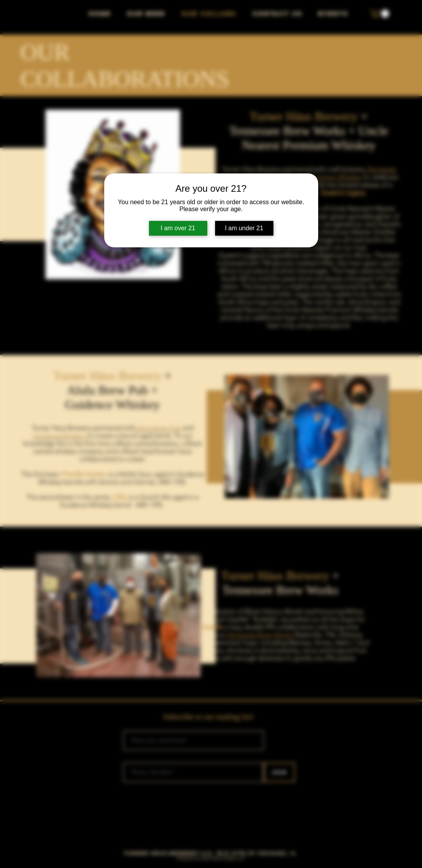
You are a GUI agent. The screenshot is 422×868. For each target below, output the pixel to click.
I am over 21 (178, 228)
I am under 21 (244, 228)
